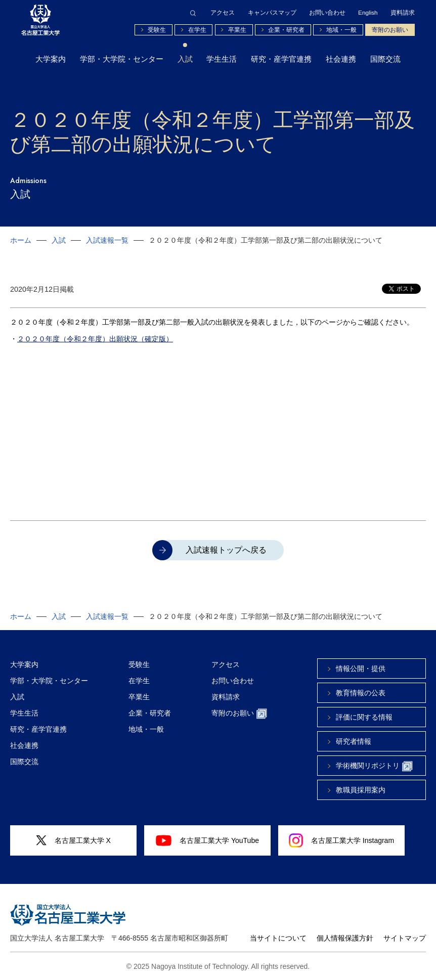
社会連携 (341, 59)
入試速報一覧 (107, 240)
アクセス (223, 13)
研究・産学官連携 (281, 59)
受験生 (157, 30)
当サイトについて (278, 938)
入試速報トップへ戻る (226, 550)
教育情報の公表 (361, 693)
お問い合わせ (327, 13)
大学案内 (51, 59)
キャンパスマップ (272, 13)
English (368, 13)
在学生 (197, 30)
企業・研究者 (286, 30)
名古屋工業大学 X (73, 841)
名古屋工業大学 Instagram (341, 840)
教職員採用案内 (361, 790)
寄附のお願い (390, 30)
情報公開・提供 (361, 669)
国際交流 (385, 59)
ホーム (21, 240)
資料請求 (403, 13)
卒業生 (237, 30)
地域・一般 (341, 30)
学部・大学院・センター (122, 59)
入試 (185, 59)
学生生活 (222, 59)
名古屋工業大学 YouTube (207, 840)
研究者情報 (354, 741)
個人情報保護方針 (345, 938)
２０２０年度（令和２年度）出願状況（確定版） (95, 339)
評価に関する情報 (364, 717)
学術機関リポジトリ (374, 766)
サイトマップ (405, 938)
